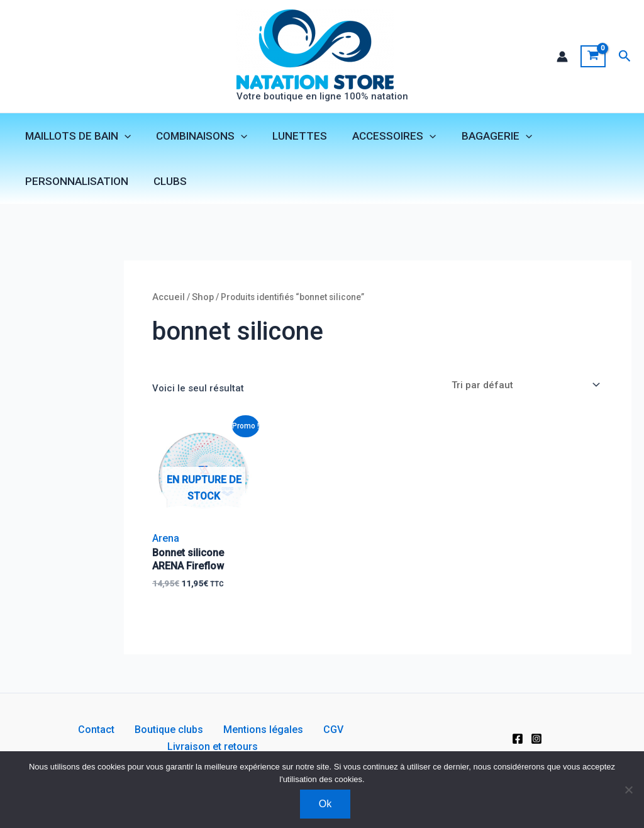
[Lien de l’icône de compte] (562, 57)
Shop (207, 305)
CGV (269, 747)
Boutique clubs (124, 747)
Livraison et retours (334, 747)
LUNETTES (290, 138)
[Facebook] (518, 747)
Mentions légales (208, 747)
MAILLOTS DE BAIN (76, 138)
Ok (325, 804)
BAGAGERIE (480, 138)
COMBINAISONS (196, 138)
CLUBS (164, 183)
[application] (123, 138)
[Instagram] (536, 747)
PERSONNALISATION (75, 183)
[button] (625, 57)
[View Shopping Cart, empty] (593, 57)
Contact (62, 747)
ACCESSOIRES (381, 138)
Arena (168, 548)
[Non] (628, 790)
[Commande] (522, 394)
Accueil (170, 305)
